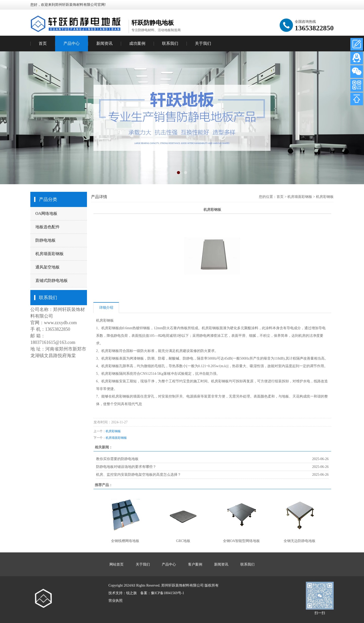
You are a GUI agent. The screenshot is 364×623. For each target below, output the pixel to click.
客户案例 (195, 564)
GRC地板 (183, 541)
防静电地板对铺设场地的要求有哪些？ (126, 467)
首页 (43, 43)
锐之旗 (131, 593)
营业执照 (116, 601)
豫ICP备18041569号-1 (167, 593)
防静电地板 (45, 240)
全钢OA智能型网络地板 (241, 541)
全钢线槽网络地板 (125, 541)
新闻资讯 (104, 43)
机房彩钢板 (325, 197)
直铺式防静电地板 (52, 281)
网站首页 (117, 564)
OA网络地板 (46, 213)
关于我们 (203, 43)
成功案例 (137, 43)
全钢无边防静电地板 (300, 541)
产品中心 (72, 43)
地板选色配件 (48, 227)
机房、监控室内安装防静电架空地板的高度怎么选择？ (139, 475)
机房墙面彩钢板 (50, 254)
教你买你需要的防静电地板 (117, 459)
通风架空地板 (48, 267)
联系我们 (170, 43)
